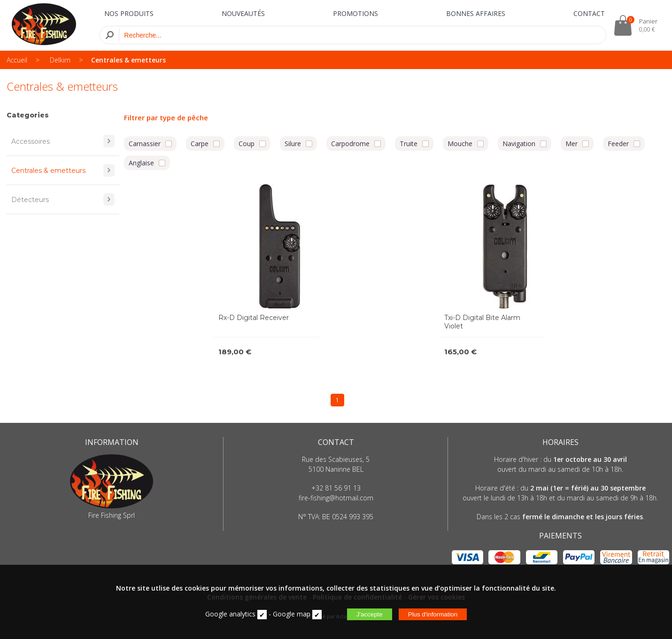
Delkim (60, 60)
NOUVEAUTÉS (243, 13)
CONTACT (589, 13)
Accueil (17, 60)
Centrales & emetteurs (128, 60)
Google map (292, 614)
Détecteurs (63, 199)
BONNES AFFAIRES (476, 13)
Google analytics (230, 614)
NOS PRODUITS (129, 13)
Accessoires (63, 141)
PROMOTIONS (355, 13)
